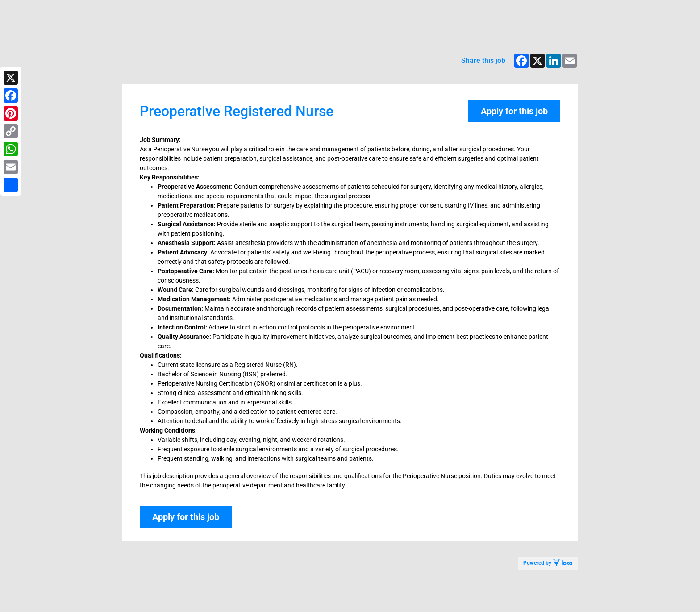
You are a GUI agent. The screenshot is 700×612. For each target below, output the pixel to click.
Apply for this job (514, 111)
